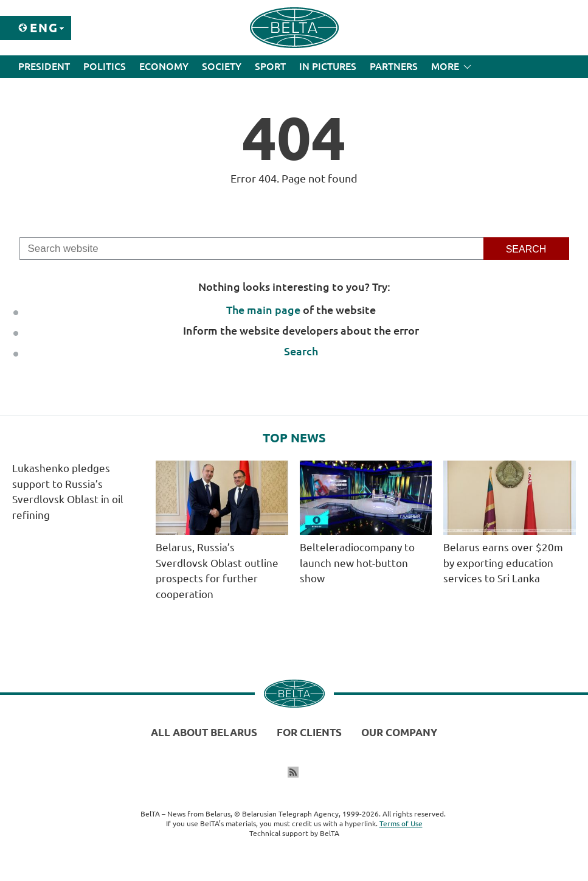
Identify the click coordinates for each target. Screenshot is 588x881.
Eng (44, 28)
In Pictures (328, 66)
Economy (164, 66)
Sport (270, 66)
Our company (399, 732)
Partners (394, 66)
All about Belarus (204, 732)
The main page (263, 310)
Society (222, 66)
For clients (309, 732)
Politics (105, 66)
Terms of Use (401, 824)
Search (301, 351)
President (44, 66)
